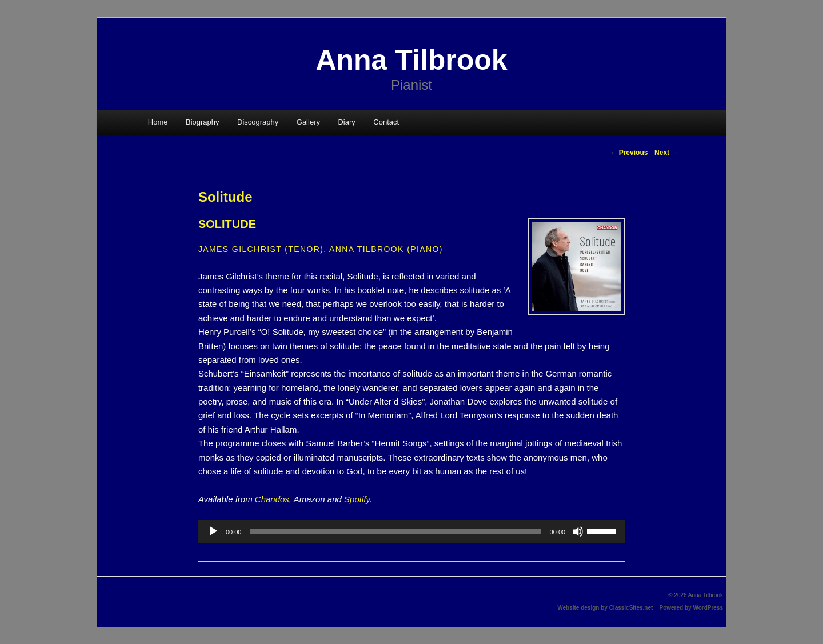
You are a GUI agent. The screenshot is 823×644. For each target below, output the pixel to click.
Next (666, 153)
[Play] (213, 531)
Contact (386, 122)
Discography (258, 122)
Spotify (357, 499)
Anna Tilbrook (411, 60)
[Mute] (578, 531)
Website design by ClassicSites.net (605, 608)
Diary (346, 122)
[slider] (395, 531)
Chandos (272, 499)
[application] (411, 531)
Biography (203, 122)
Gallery (308, 122)
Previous (629, 153)
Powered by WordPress (691, 608)
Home (158, 122)
